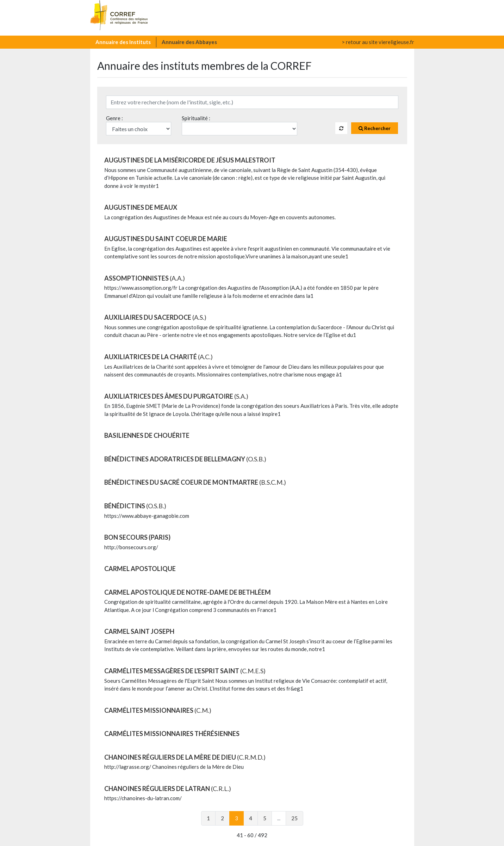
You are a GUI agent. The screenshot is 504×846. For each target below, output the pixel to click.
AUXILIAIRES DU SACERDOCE (155, 317)
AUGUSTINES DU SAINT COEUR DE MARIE (166, 239)
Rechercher (375, 128)
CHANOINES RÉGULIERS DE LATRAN (168, 789)
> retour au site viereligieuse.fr (378, 42)
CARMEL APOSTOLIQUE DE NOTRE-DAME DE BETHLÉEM (188, 592)
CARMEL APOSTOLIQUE (140, 569)
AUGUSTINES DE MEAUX (141, 207)
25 (294, 818)
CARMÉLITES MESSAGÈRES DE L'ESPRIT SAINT (185, 671)
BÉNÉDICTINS (135, 506)
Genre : (114, 118)
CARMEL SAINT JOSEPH (139, 631)
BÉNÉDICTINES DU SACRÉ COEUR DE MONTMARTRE (195, 482)
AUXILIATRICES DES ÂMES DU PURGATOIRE (176, 396)
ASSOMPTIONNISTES (145, 278)
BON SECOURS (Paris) (137, 537)
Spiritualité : (196, 118)
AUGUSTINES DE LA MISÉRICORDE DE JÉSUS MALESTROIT (190, 160)
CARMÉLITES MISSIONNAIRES (158, 710)
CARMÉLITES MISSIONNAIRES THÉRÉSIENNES (172, 734)
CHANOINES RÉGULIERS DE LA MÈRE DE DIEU (185, 757)
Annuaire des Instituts (123, 42)
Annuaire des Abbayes (189, 42)
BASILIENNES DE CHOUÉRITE (147, 435)
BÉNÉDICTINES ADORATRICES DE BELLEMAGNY (185, 459)
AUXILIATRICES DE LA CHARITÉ (158, 357)
